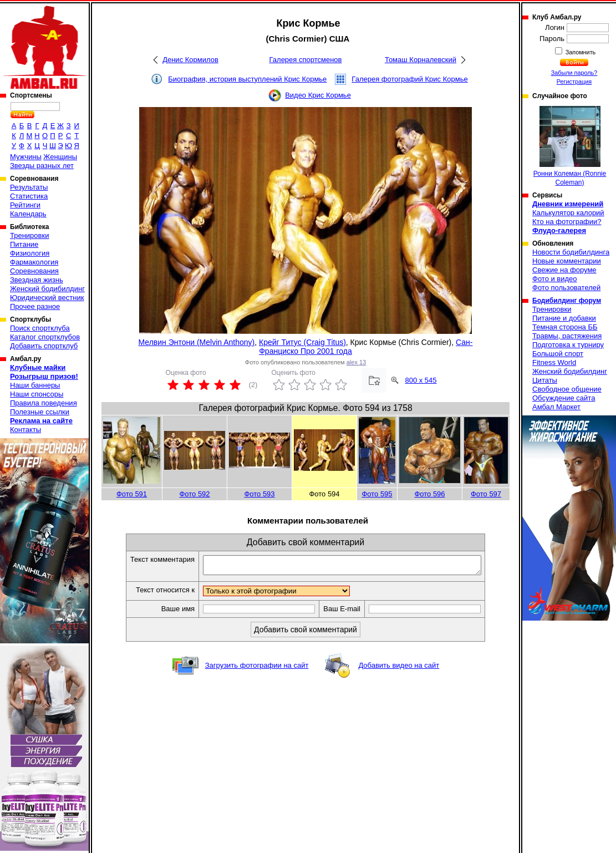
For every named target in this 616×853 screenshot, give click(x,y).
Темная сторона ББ (565, 327)
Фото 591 (132, 494)
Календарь (28, 214)
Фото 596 (429, 494)
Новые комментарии (567, 261)
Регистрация (574, 82)
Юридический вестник (47, 298)
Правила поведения (44, 403)
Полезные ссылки (40, 412)
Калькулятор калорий (568, 213)
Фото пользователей (566, 288)
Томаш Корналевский (421, 60)
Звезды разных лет (42, 166)
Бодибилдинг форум (567, 301)
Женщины (60, 157)
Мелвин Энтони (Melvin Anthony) (196, 342)
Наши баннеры (35, 385)
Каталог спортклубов (45, 337)
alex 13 (356, 362)
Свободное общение (567, 389)
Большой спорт (558, 354)
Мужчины (26, 157)
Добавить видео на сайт (399, 669)
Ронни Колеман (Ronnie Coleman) (570, 146)
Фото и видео (555, 279)
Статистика (29, 196)
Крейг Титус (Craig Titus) (302, 342)
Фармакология (34, 262)
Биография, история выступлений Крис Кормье (247, 79)
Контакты (26, 430)
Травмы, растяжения (567, 336)
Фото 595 (377, 494)
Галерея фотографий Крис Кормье (409, 79)
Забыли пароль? (574, 73)
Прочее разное (35, 306)
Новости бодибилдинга (571, 252)
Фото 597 (486, 494)
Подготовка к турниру (568, 345)
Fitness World (554, 362)
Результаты (29, 187)
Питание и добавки (564, 318)
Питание (24, 244)
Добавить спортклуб (44, 346)
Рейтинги (25, 205)
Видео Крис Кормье (318, 95)
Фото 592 (194, 494)
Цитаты (545, 380)
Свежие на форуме (564, 270)
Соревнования (34, 271)
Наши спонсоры (37, 394)
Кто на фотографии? (567, 222)
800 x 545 (421, 380)
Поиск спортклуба (40, 328)
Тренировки (29, 235)
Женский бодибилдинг (47, 289)
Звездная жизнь (37, 280)
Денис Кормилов (190, 60)
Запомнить (580, 52)
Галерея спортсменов (306, 60)
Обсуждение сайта (564, 398)
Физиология (30, 253)
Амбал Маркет (556, 407)
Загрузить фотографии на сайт (257, 669)
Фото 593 (259, 494)
